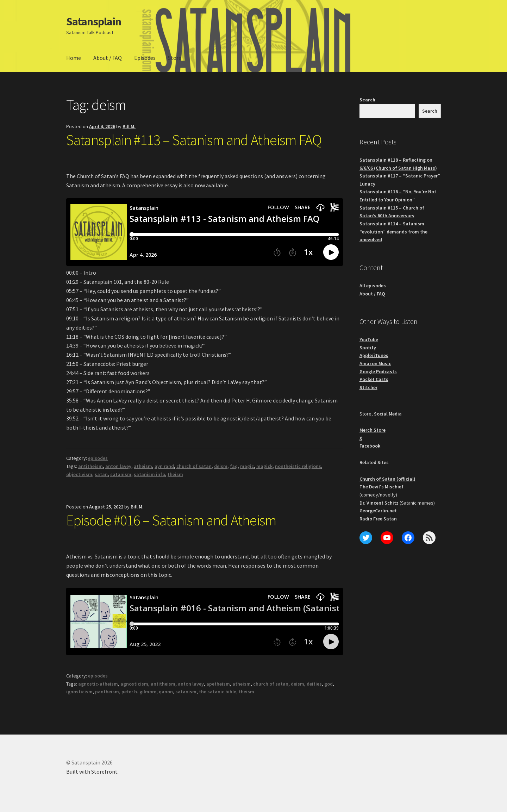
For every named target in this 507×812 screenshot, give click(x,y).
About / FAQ (108, 58)
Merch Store (373, 430)
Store (175, 58)
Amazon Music (375, 363)
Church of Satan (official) (387, 479)
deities (314, 684)
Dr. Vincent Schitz (379, 503)
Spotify (368, 348)
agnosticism (134, 684)
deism (221, 466)
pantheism (107, 692)
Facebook (370, 446)
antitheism (90, 466)
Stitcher (368, 387)
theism (175, 474)
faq (234, 466)
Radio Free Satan (378, 519)
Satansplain (94, 21)
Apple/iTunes (374, 355)
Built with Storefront (92, 772)
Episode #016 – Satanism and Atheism (171, 520)
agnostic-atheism (98, 684)
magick (264, 466)
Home (74, 58)
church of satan (194, 466)
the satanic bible (218, 692)
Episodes (145, 58)
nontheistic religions (298, 466)
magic (247, 466)
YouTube (369, 339)
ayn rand (164, 466)
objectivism (79, 474)
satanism (121, 474)
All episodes (373, 286)
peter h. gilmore (139, 692)
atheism (143, 466)
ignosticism (79, 692)
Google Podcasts (378, 371)
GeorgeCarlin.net (378, 511)
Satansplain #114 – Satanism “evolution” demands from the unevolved (393, 232)
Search (367, 100)
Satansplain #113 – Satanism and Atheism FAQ (194, 140)
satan (101, 474)
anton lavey (118, 466)
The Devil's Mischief (381, 487)
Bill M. (129, 126)
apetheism (218, 684)
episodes (98, 458)
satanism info (149, 474)
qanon (166, 692)
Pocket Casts (374, 379)
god (328, 684)
